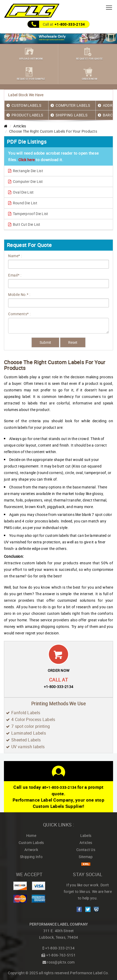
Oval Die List (21, 192)
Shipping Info (31, 857)
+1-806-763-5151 (61, 955)
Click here (26, 160)
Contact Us (86, 850)
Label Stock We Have (26, 95)
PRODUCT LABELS (27, 115)
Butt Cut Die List (24, 224)
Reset (73, 342)
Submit (45, 342)
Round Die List (23, 203)
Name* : (15, 256)
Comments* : (19, 314)
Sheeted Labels (26, 740)
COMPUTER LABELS (73, 105)
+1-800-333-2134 (70, 24)
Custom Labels (31, 843)
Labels (86, 835)
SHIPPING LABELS (72, 115)
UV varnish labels (28, 747)
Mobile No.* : (19, 294)
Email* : (15, 275)
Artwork (31, 850)
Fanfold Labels (26, 713)
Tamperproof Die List (28, 214)
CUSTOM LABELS (26, 105)
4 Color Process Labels (33, 719)
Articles (20, 126)
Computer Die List (26, 181)
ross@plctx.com (61, 962)
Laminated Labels (29, 733)
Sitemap (86, 857)
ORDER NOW (59, 670)
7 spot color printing (31, 726)
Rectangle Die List (26, 171)
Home (31, 835)
